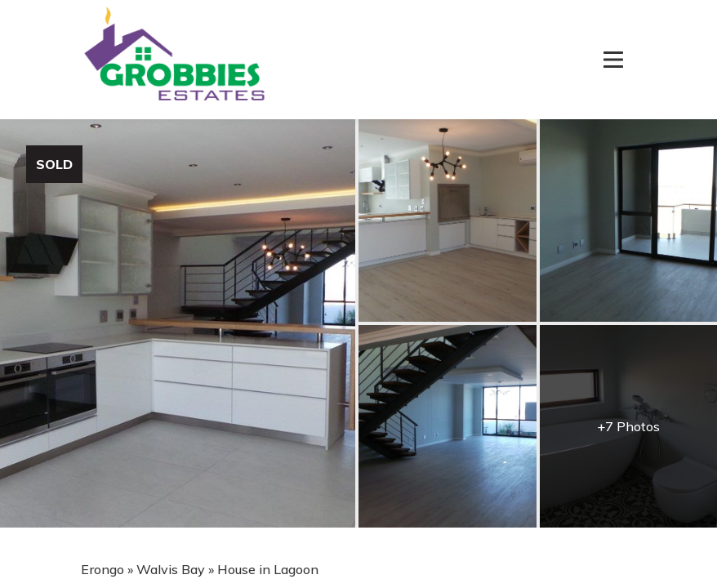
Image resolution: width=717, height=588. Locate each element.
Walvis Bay (171, 569)
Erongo (102, 569)
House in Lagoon (268, 569)
